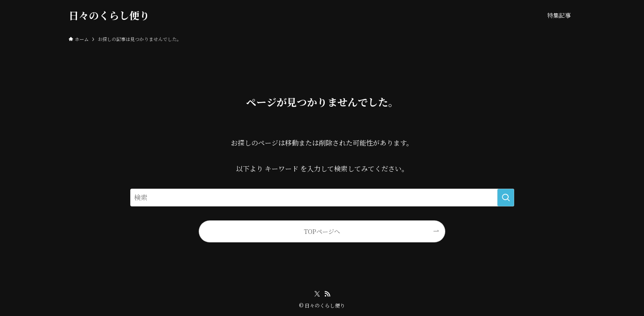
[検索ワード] (322, 198)
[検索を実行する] (506, 198)
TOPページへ (322, 231)
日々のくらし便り (109, 15)
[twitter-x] (317, 294)
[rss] (327, 294)
